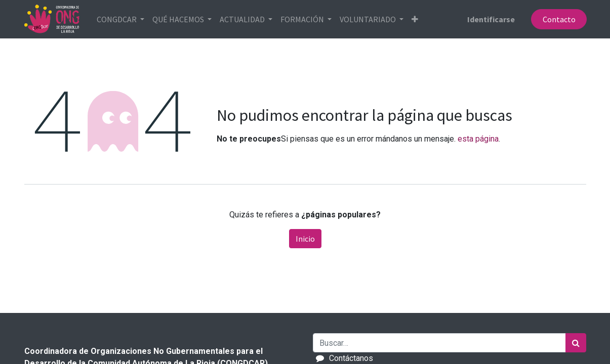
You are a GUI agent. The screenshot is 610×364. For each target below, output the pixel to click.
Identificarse (490, 19)
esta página (478, 139)
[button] (416, 19)
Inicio (305, 239)
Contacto (558, 19)
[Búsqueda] (576, 343)
